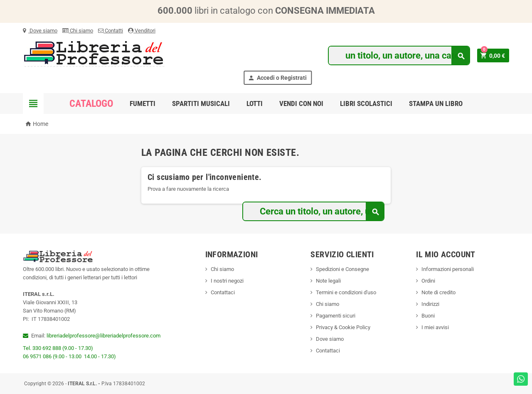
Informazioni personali (448, 269)
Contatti (111, 31)
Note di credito (438, 292)
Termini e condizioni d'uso (346, 292)
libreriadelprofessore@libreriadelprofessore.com (103, 336)
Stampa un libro (436, 103)
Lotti (255, 103)
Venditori (142, 31)
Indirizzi (430, 304)
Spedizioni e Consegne (342, 269)
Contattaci (223, 292)
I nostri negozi (227, 281)
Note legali (328, 281)
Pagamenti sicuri (336, 316)
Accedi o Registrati (277, 78)
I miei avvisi (435, 327)
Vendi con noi (301, 103)
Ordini (428, 281)
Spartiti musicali (201, 103)
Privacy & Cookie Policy (343, 327)
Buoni (428, 316)
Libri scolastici (366, 103)
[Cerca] (399, 55)
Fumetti (143, 103)
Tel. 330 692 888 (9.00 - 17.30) (58, 348)
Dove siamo (40, 31)
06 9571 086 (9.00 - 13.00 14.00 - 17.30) (69, 356)
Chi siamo (78, 31)
